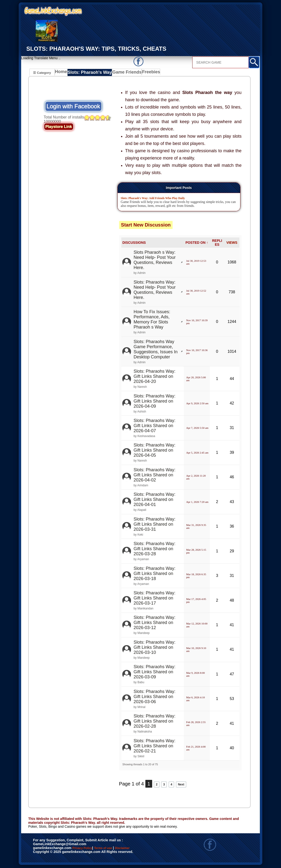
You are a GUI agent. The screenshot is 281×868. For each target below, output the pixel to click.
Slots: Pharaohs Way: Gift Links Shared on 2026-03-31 (154, 525)
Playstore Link (59, 127)
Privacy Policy (87, 849)
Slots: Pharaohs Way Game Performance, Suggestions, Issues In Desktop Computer (155, 350)
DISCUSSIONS (134, 243)
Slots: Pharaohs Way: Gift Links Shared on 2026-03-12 (154, 623)
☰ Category (42, 72)
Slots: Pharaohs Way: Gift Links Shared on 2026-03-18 (154, 574)
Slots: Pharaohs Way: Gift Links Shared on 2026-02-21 (154, 746)
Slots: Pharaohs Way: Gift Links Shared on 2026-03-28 (154, 549)
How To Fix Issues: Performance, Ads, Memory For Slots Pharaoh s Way (152, 320)
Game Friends (123, 73)
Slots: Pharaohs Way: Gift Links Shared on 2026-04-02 (154, 475)
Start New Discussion (146, 226)
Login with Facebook (73, 107)
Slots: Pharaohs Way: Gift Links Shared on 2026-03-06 (154, 697)
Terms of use (118, 849)
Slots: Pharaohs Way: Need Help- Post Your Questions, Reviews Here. (154, 290)
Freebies (147, 73)
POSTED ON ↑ (197, 243)
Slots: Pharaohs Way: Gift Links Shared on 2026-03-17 (154, 599)
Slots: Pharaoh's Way (89, 73)
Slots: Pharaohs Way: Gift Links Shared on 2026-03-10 (154, 648)
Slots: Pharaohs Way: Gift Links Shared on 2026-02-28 (154, 722)
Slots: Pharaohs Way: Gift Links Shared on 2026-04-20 (154, 377)
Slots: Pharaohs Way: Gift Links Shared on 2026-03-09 (154, 673)
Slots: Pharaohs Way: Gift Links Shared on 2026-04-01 (154, 500)
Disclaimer (44, 854)
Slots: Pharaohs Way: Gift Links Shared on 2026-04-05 (154, 451)
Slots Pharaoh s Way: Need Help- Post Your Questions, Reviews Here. (154, 261)
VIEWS (232, 243)
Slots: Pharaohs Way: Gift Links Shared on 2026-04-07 (154, 426)
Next (186, 784)
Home (62, 73)
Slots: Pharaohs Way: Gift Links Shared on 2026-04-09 (154, 402)
